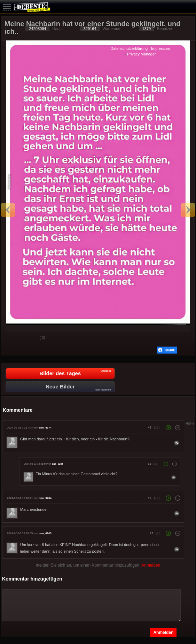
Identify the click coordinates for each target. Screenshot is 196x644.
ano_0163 (45, 533)
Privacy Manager (142, 54)
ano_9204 (45, 498)
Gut (12, 338)
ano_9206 (57, 464)
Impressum (160, 48)
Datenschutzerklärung (129, 48)
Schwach (29, 338)
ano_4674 (45, 428)
